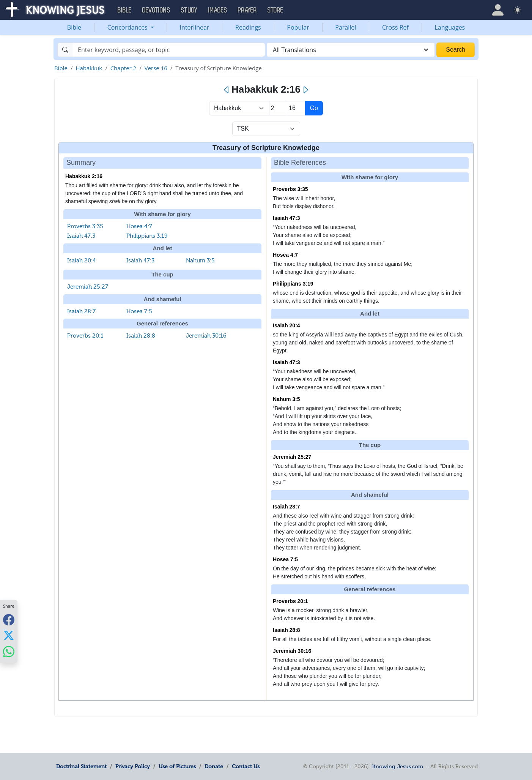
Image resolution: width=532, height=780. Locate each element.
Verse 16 (156, 68)
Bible (74, 27)
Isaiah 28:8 (141, 336)
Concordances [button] (128, 27)
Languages (450, 27)
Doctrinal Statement (81, 766)
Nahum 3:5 (200, 261)
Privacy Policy (133, 766)
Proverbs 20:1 (85, 336)
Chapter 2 (124, 68)
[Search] (169, 50)
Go (314, 108)
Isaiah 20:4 (82, 261)
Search (456, 50)
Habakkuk (89, 68)
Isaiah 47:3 (81, 236)
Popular (298, 27)
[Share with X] (9, 635)
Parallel (345, 27)
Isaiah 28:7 (81, 311)
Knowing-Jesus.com (398, 766)
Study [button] (189, 10)
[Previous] (227, 90)
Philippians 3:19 (147, 236)
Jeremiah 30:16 (206, 336)
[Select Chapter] (278, 108)
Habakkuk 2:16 (84, 176)
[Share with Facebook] (9, 620)
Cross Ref (395, 27)
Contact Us (246, 766)
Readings (248, 27)
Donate (214, 766)
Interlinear (195, 27)
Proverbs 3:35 (85, 226)
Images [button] (218, 10)
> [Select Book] (239, 108)
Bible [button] (125, 10)
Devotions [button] (156, 10)
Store (275, 10)
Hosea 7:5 (139, 311)
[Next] (305, 90)
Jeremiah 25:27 (88, 287)
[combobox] (351, 50)
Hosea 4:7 (139, 226)
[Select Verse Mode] (266, 129)
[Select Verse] (296, 108)
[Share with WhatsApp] (9, 651)
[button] (498, 10)
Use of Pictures (177, 766)
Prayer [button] (247, 10)
